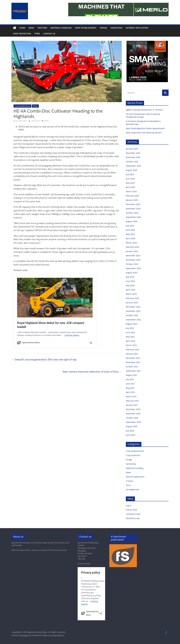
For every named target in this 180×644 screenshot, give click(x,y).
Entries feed (131, 510)
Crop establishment (86, 28)
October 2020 (132, 418)
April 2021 (131, 392)
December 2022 (133, 307)
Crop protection (22, 34)
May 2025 (130, 183)
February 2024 (132, 247)
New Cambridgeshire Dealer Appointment (146, 128)
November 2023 (133, 260)
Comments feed (133, 514)
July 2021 (130, 379)
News (31, 28)
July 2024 (130, 226)
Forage (103, 28)
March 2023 (131, 294)
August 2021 (132, 375)
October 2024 (132, 213)
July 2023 (130, 277)
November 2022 (133, 311)
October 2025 (132, 162)
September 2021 (133, 371)
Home (22, 28)
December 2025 (133, 153)
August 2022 (132, 324)
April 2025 (131, 187)
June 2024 (130, 230)
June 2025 (130, 179)
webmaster (36, 121)
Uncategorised (133, 489)
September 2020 (133, 422)
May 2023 (130, 285)
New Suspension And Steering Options (144, 133)
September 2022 (133, 320)
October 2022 (132, 315)
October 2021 (132, 367)
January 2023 (132, 303)
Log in (129, 505)
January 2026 (132, 149)
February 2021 (132, 401)
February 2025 (132, 196)
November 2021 (133, 362)
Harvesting (116, 28)
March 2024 (131, 243)
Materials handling (61, 28)
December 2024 (133, 204)
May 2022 (130, 337)
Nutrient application (137, 28)
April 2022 (131, 341)
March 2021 (131, 396)
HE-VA (46, 121)
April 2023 (131, 290)
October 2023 (132, 264)
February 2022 (132, 349)
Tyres (37, 34)
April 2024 (131, 238)
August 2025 (132, 170)
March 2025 (131, 191)
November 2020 (133, 414)
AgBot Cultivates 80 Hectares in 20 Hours (145, 110)
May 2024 (130, 234)
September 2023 (133, 268)
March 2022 (131, 345)
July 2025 (130, 174)
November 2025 (133, 157)
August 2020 (132, 426)
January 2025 (132, 200)
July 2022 (130, 328)
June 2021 (130, 384)
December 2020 (133, 409)
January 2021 (132, 405)
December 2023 (133, 256)
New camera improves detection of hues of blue (92, 372)
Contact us (49, 34)
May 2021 (130, 388)
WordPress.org (133, 518)
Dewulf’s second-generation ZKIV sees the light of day (44, 359)
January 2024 (132, 251)
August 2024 (132, 221)
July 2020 (130, 431)
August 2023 (132, 273)
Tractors (42, 28)
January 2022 (132, 354)
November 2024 (133, 209)
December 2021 (133, 358)
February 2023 (132, 298)
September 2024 (133, 217)
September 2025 (133, 166)
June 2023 (130, 281)
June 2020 (130, 435)
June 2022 (130, 332)
